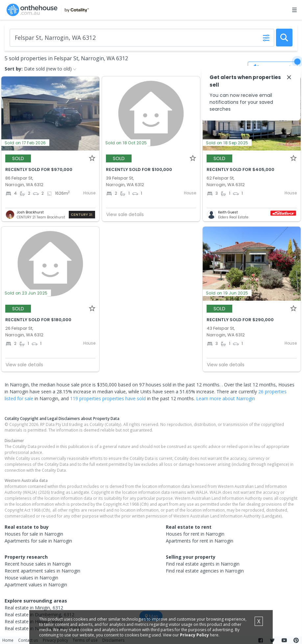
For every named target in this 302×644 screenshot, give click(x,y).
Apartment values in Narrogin (36, 585)
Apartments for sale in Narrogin (38, 541)
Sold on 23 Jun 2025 (26, 293)
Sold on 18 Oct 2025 (126, 143)
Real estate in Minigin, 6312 (34, 608)
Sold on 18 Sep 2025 (227, 143)
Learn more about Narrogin (226, 398)
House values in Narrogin (31, 578)
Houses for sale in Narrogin (34, 534)
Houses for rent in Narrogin (195, 534)
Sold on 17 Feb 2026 (25, 143)
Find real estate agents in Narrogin (203, 564)
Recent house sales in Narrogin (38, 564)
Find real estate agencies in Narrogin (205, 571)
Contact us (28, 640)
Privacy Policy (194, 635)
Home (8, 640)
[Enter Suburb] (142, 38)
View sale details (125, 214)
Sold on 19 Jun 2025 (227, 293)
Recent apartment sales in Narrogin (42, 571)
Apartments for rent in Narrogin (200, 541)
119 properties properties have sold (108, 398)
